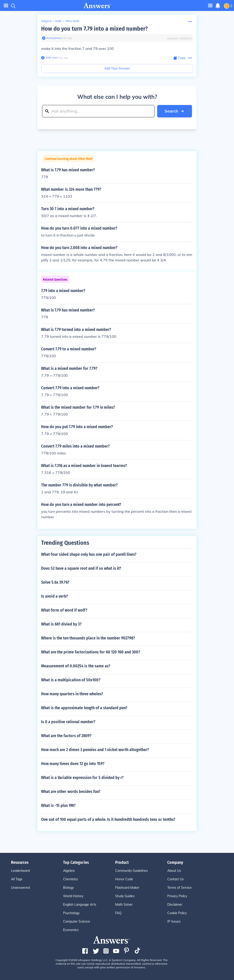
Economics (71, 930)
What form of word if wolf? (64, 610)
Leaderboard (20, 871)
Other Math (72, 21)
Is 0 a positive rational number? (68, 722)
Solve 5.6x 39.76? (55, 582)
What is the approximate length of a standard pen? (84, 708)
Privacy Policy (177, 896)
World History (73, 896)
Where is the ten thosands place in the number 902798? (88, 638)
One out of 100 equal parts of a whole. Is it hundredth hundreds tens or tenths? (108, 819)
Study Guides (125, 896)
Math (58, 21)
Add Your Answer (117, 68)
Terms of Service (179, 888)
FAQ (118, 913)
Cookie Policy (177, 913)
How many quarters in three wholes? (72, 694)
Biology (68, 888)
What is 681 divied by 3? (61, 624)
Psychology (71, 913)
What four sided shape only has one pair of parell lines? (89, 554)
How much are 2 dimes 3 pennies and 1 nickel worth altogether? (95, 750)
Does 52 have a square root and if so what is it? (81, 568)
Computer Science (77, 921)
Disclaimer (175, 905)
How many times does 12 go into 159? (73, 764)
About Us (174, 871)
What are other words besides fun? (71, 792)
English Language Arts (80, 905)
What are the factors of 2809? (66, 736)
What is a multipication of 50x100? (71, 680)
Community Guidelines (132, 871)
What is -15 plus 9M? (58, 805)
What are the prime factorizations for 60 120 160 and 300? (91, 652)
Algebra (69, 871)
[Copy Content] (180, 58)
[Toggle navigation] (210, 5)
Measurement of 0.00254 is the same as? (76, 666)
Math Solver (124, 905)
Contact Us (175, 879)
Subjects (47, 21)
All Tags (17, 879)
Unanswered (20, 888)
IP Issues (174, 921)
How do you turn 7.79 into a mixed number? (94, 29)
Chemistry (70, 879)
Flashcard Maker (127, 888)
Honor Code (124, 879)
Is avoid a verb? (55, 596)
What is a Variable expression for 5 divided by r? (82, 778)
